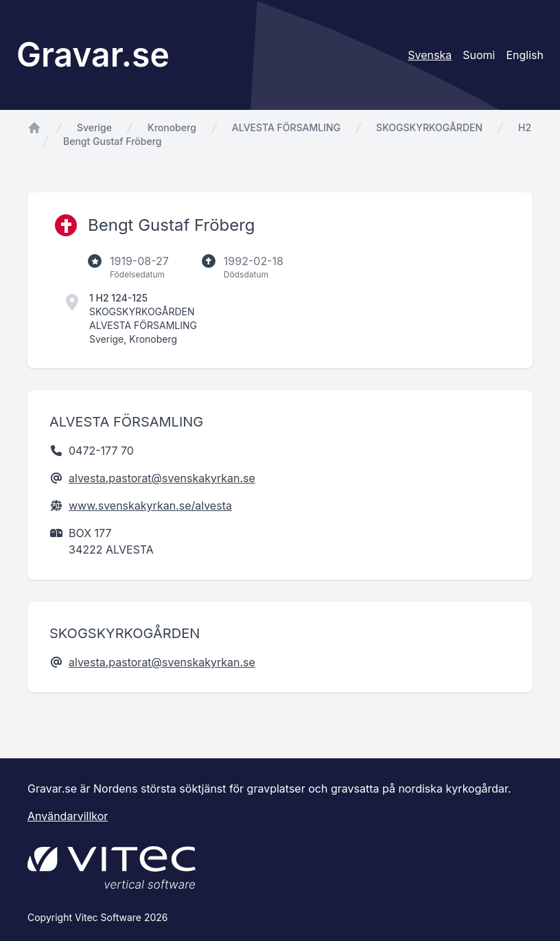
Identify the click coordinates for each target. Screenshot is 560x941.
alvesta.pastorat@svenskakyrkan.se (162, 478)
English (525, 55)
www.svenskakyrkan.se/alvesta (150, 506)
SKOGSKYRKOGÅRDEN (429, 127)
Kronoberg (172, 127)
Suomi (479, 55)
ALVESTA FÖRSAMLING (286, 127)
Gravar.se (93, 55)
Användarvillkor (68, 816)
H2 (525, 127)
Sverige (94, 127)
